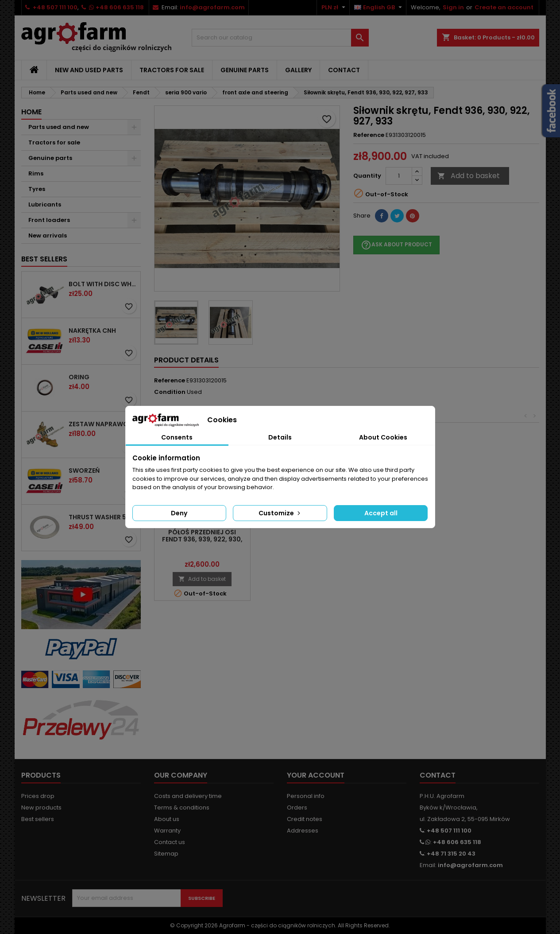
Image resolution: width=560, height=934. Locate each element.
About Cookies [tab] (383, 437)
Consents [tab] (177, 437)
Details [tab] (280, 437)
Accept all (381, 513)
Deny (179, 513)
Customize (280, 513)
